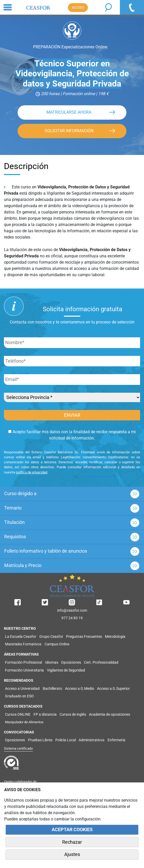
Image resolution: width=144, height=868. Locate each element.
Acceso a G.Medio (80, 688)
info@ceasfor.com (72, 610)
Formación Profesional (23, 662)
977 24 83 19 (72, 618)
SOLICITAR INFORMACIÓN (69, 131)
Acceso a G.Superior (113, 688)
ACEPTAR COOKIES (72, 830)
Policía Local (66, 740)
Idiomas (52, 662)
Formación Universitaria (24, 670)
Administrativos (92, 740)
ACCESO (78, 8)
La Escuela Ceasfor (21, 636)
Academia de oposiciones (110, 714)
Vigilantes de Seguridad (66, 670)
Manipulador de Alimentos (24, 722)
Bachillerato (52, 688)
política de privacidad (32, 472)
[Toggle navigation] (8, 7)
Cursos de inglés (73, 714)
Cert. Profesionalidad (101, 662)
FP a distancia (45, 714)
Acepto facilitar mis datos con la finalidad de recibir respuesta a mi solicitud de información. (72, 435)
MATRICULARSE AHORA (69, 112)
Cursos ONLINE (18, 714)
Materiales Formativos (23, 644)
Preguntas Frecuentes (84, 636)
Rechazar (72, 842)
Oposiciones (71, 662)
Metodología (115, 636)
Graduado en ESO (19, 696)
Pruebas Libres (40, 740)
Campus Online (57, 644)
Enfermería (116, 740)
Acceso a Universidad (22, 688)
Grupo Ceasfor (51, 636)
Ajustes (72, 854)
